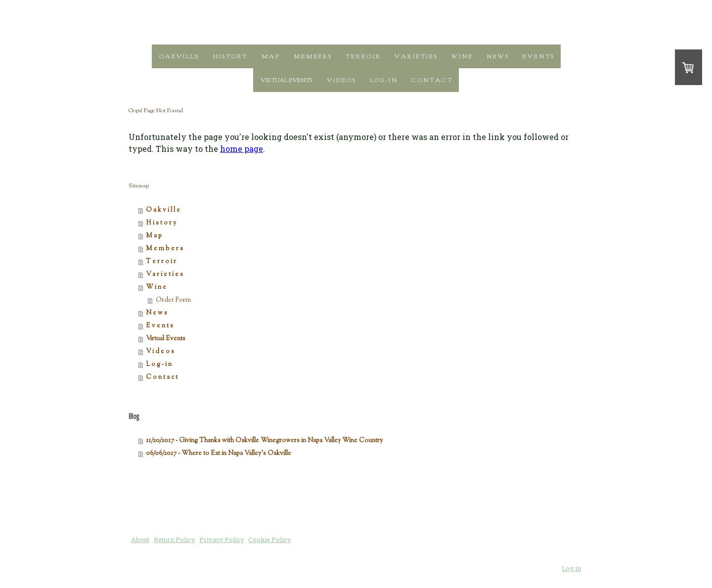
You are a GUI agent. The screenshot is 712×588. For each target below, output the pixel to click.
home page (242, 149)
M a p (270, 56)
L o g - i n (383, 80)
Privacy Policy (222, 540)
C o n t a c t (431, 80)
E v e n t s (538, 56)
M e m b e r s (312, 56)
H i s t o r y (230, 56)
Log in (571, 568)
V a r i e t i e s (416, 56)
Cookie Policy (269, 540)
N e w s (497, 56)
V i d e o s (341, 80)
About (140, 540)
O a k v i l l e (179, 56)
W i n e (462, 56)
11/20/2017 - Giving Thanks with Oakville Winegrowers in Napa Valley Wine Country (264, 441)
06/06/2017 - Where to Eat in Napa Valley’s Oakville (219, 453)
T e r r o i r (363, 56)
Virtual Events (286, 80)
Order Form (173, 300)
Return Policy (174, 540)
